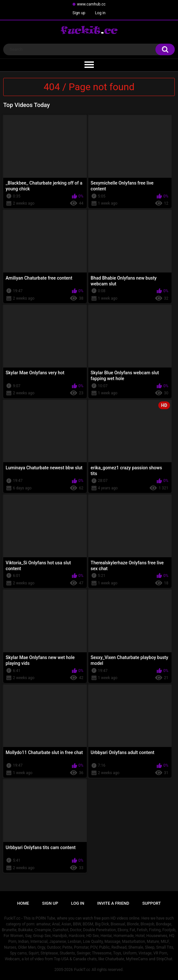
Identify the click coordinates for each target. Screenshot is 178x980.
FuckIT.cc (82, 970)
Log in (100, 13)
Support (152, 903)
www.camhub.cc (91, 4)
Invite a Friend (113, 903)
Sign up (79, 13)
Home (23, 903)
